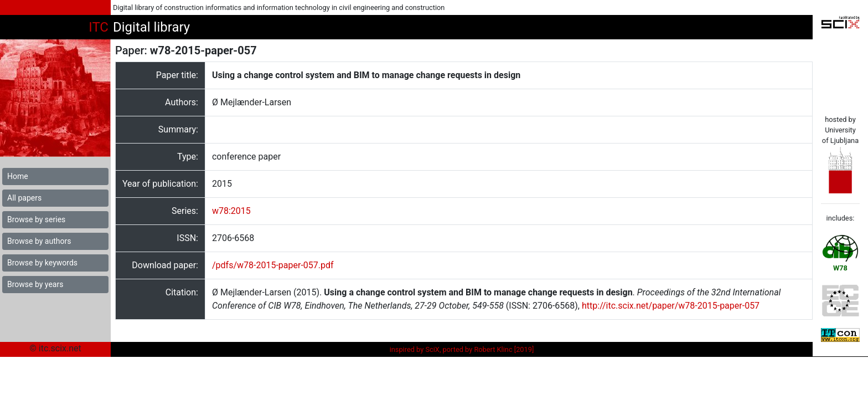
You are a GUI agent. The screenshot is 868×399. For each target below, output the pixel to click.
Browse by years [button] (35, 284)
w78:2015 (231, 211)
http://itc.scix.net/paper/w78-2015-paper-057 (671, 306)
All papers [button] (24, 198)
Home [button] (18, 176)
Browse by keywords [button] (42, 263)
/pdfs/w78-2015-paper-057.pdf (273, 265)
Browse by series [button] (36, 219)
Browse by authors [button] (39, 241)
